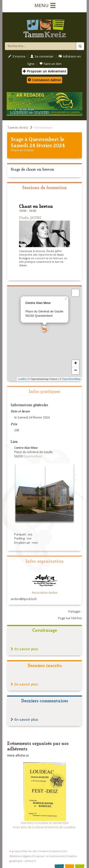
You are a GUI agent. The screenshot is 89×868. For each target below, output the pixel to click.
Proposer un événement (49, 856)
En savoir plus (24, 649)
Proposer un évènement (45, 71)
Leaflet (22, 379)
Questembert (44, 139)
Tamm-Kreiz (18, 127)
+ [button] (76, 364)
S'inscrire (17, 56)
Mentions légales (21, 856)
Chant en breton (22, 150)
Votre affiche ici (18, 755)
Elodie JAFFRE (30, 217)
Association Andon (45, 593)
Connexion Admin (44, 80)
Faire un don (50, 64)
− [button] (76, 371)
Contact (43, 851)
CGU (64, 851)
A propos (15, 851)
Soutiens (55, 851)
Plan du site (30, 851)
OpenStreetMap (71, 379)
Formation (43, 127)
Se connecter (42, 56)
